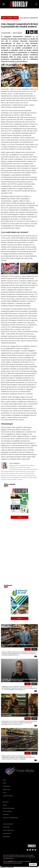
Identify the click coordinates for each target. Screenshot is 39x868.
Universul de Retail (8, 824)
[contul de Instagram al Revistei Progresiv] (28, 850)
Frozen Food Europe (8, 830)
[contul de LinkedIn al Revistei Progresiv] (33, 850)
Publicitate (6, 815)
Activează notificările (7, 867)
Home (4, 18)
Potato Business (7, 833)
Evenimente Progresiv (9, 808)
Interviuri (34, 684)
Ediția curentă (10, 484)
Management (7, 786)
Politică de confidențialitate (10, 818)
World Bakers (6, 837)
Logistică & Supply (8, 796)
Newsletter (6, 802)
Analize (10, 18)
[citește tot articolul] (35, 656)
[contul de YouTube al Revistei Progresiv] (35, 850)
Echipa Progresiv (7, 811)
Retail (4, 780)
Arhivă (20, 517)
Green (5, 793)
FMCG (16, 18)
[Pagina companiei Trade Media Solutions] (31, 847)
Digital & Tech (7, 789)
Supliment (8, 585)
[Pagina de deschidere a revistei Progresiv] (20, 4)
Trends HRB (6, 827)
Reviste (5, 805)
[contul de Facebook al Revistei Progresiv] (30, 850)
